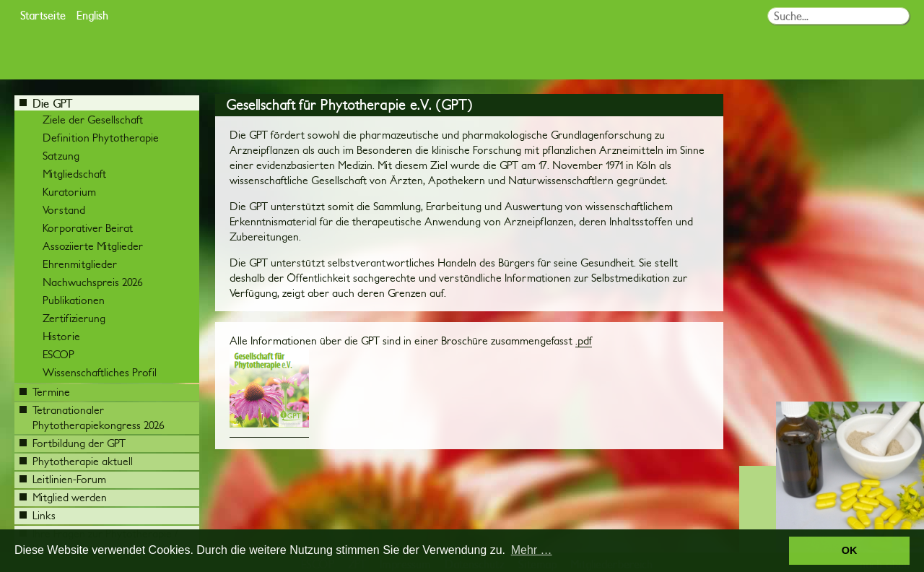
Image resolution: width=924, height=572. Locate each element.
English (92, 15)
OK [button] (850, 550)
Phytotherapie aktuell (76, 461)
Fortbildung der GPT (73, 443)
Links (38, 515)
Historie (61, 336)
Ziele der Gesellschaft (93, 120)
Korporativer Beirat (88, 228)
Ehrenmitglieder (80, 264)
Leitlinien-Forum (63, 479)
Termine (45, 392)
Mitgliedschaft (74, 174)
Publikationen (74, 300)
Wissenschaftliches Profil (100, 372)
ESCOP (58, 354)
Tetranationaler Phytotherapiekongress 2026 (92, 417)
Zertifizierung (74, 318)
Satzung (61, 156)
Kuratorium (69, 192)
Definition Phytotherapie (101, 138)
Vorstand (64, 210)
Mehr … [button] (532, 550)
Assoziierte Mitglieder (93, 246)
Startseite (43, 15)
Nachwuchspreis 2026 (93, 282)
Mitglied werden (63, 497)
